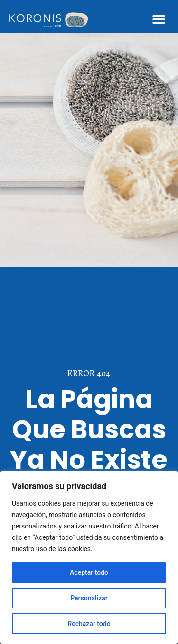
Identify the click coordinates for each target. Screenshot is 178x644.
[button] (159, 19)
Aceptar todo (89, 572)
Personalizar (89, 598)
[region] (89, 557)
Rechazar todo (89, 624)
